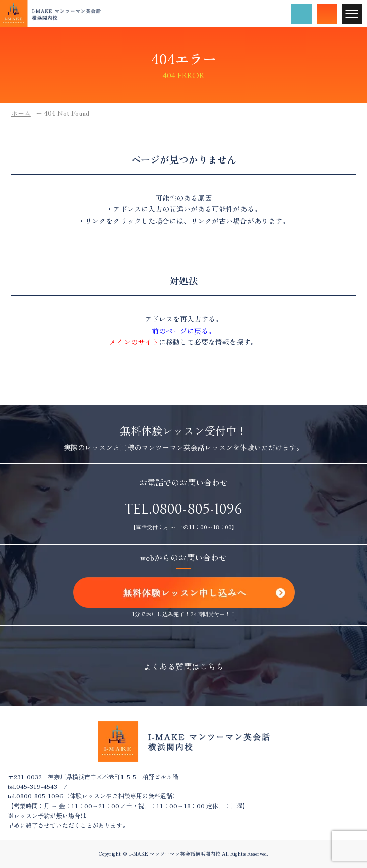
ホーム (21, 113)
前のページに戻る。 (183, 331)
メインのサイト (134, 342)
